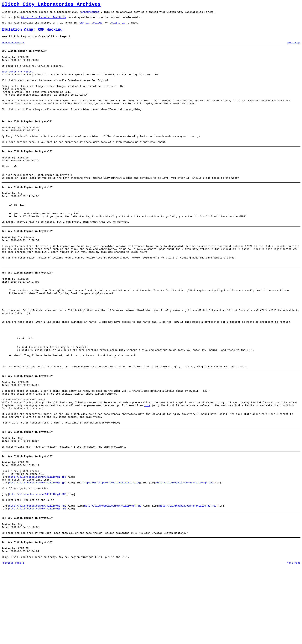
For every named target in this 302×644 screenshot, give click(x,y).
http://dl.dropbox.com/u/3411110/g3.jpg (111, 550)
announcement (90, 13)
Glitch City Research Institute (44, 19)
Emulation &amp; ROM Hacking (32, 33)
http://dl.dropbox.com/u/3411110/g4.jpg (185, 550)
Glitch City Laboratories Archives (51, 5)
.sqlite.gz (117, 25)
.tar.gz (83, 25)
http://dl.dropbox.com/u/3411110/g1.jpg (38, 543)
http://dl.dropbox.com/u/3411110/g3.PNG (188, 577)
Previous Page (11, 47)
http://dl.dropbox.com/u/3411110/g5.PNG (38, 581)
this (147, 462)
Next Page (294, 47)
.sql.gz (97, 25)
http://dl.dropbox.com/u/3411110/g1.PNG (38, 564)
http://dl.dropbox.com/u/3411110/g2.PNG (38, 577)
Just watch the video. (17, 80)
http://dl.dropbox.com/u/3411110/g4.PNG (113, 577)
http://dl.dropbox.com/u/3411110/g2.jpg (38, 550)
